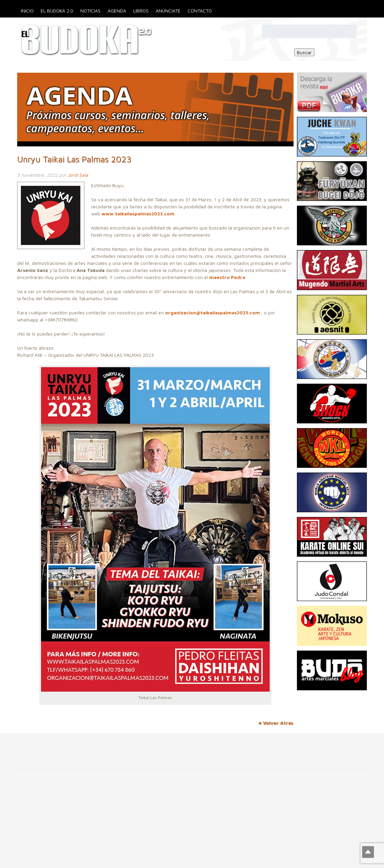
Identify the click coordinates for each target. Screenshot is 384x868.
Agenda (117, 11)
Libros (141, 11)
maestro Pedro (227, 277)
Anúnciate (168, 11)
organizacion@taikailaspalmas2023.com (213, 313)
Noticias (90, 11)
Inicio (27, 11)
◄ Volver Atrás (275, 723)
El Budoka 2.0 (57, 11)
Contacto (200, 11)
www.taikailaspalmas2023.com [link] (138, 214)
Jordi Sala (78, 175)
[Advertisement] (122, 749)
